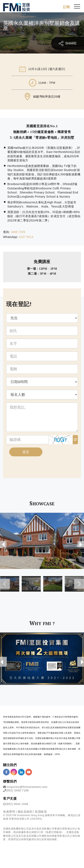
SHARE (68, 43)
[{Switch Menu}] (77, 6)
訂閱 (66, 7)
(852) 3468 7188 (17, 790)
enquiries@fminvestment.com (27, 787)
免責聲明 (9, 812)
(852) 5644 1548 (17, 804)
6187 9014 (26, 237)
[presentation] (3, 544)
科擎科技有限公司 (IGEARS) (26, 819)
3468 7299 (18, 232)
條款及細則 (25, 812)
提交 (26, 452)
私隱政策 (41, 812)
